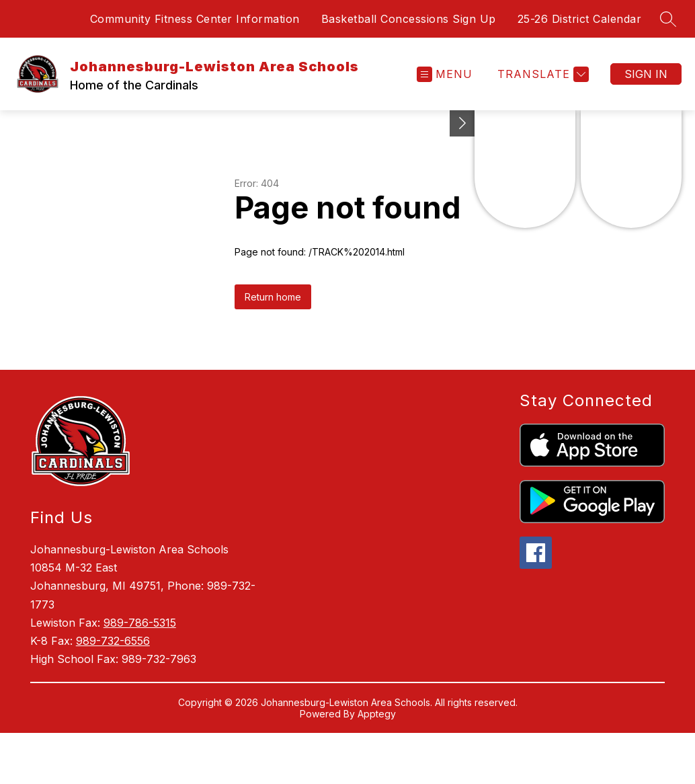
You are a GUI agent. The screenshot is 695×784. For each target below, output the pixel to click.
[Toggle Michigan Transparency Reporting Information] (462, 123)
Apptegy (377, 714)
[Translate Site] (541, 74)
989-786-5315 (140, 623)
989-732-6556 (113, 641)
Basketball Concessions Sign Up (409, 19)
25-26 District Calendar (580, 19)
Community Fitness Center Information (195, 19)
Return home (273, 297)
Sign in (646, 74)
